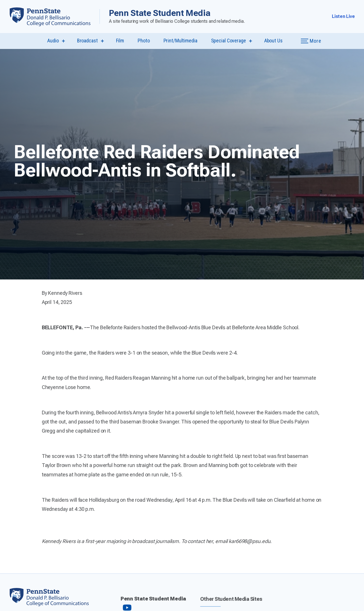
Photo (144, 41)
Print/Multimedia (180, 41)
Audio (53, 41)
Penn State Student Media (160, 13)
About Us (273, 41)
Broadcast (87, 41)
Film (120, 41)
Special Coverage (228, 41)
